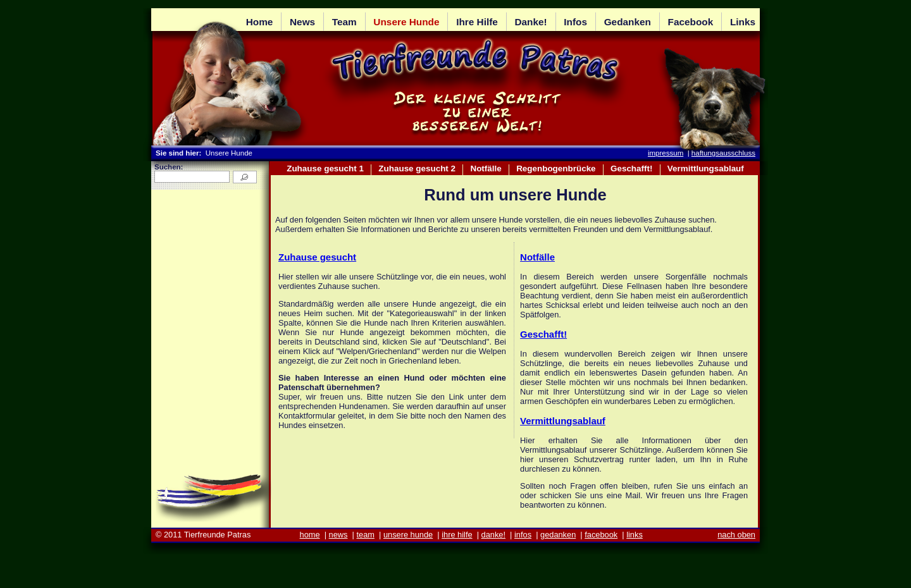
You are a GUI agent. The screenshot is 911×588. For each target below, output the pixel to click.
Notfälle (537, 257)
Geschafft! (543, 334)
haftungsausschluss (723, 153)
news (338, 535)
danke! (493, 535)
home (310, 535)
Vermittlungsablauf (563, 421)
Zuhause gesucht (317, 257)
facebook (601, 535)
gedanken (558, 535)
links (635, 535)
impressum (666, 153)
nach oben (736, 535)
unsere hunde (408, 535)
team (365, 535)
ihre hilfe (457, 535)
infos (523, 535)
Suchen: (169, 167)
